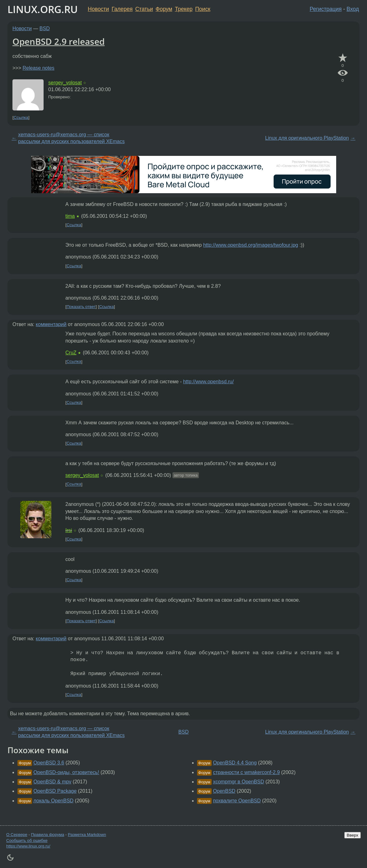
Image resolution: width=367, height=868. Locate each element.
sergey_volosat (65, 83)
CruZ (71, 353)
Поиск (203, 9)
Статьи (144, 9)
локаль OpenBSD (53, 801)
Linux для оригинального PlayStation (307, 138)
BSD (45, 28)
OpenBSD (224, 791)
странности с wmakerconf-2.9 (246, 772)
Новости (98, 9)
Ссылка (21, 117)
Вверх (353, 835)
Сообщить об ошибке (27, 840)
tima (70, 216)
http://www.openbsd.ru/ (208, 382)
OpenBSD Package (55, 791)
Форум (164, 9)
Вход (353, 9)
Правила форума (48, 835)
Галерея (122, 9)
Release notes (38, 68)
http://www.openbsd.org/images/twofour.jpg (251, 245)
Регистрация (326, 9)
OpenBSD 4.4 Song (235, 763)
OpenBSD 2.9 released (59, 41)
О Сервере (17, 835)
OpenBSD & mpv (52, 782)
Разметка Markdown (87, 835)
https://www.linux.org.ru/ (28, 846)
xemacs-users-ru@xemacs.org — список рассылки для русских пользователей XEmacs (71, 138)
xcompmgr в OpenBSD (238, 782)
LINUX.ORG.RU (43, 9)
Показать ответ (81, 307)
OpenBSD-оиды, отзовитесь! (66, 772)
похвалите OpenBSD (237, 801)
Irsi (69, 530)
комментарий (51, 324)
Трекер (184, 9)
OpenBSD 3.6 (49, 763)
